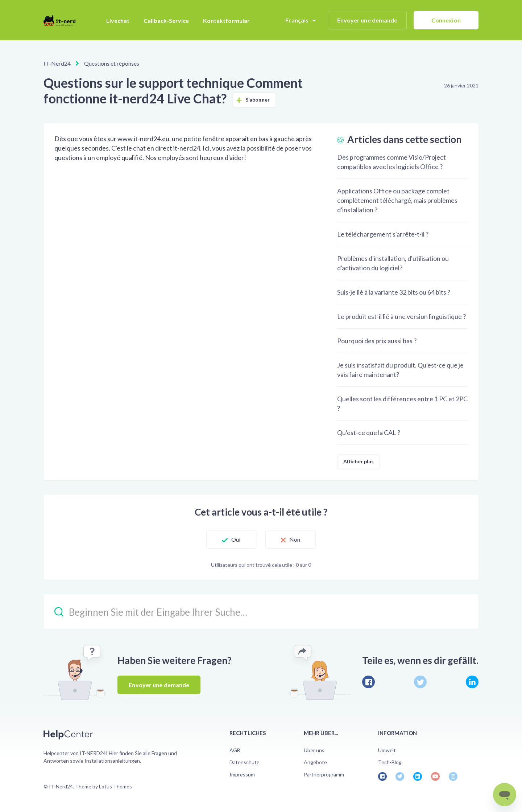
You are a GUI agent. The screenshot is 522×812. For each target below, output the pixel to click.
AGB (235, 750)
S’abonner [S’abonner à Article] (258, 100)
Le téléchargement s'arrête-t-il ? (383, 234)
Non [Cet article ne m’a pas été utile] (295, 539)
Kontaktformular (226, 20)
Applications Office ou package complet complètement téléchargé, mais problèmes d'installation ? (397, 200)
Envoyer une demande (367, 20)
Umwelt (387, 750)
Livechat (118, 20)
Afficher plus (359, 461)
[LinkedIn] (472, 682)
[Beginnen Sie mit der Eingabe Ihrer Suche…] (261, 612)
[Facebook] (368, 682)
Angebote (315, 762)
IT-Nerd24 (57, 63)
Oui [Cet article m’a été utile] (236, 539)
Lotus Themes (115, 786)
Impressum (242, 774)
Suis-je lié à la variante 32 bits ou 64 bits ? (394, 292)
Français (297, 20)
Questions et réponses (112, 63)
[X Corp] (420, 682)
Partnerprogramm (324, 774)
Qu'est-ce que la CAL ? (369, 432)
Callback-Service (166, 20)
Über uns (314, 750)
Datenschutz (244, 762)
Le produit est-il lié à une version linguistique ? (401, 316)
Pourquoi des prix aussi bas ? (377, 341)
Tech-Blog (390, 762)
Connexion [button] (446, 20)
